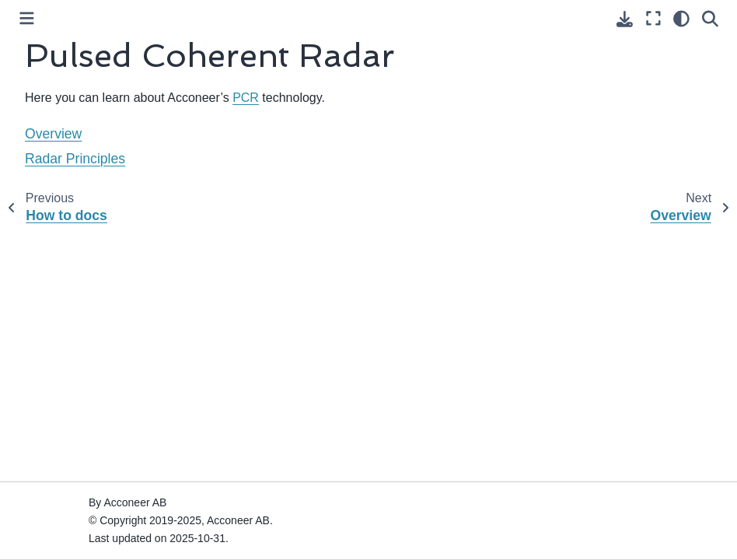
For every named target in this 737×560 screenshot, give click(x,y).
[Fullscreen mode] (653, 19)
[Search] (710, 19)
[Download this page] (625, 19)
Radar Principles (75, 159)
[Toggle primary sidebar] (27, 18)
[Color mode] (681, 19)
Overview (53, 134)
